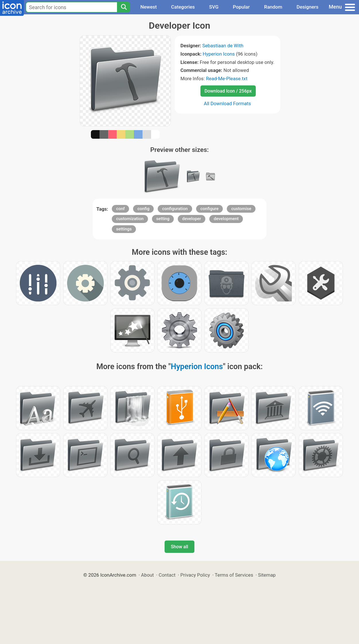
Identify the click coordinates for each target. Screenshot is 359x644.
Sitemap (267, 575)
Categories (183, 7)
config (143, 209)
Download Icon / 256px (228, 91)
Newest (148, 7)
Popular (241, 7)
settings (124, 229)
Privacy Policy (195, 575)
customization (130, 219)
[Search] (124, 7)
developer (192, 219)
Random (273, 7)
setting (163, 219)
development (226, 219)
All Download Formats (228, 103)
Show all (179, 547)
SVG (214, 7)
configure (210, 209)
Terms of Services (234, 575)
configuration (175, 209)
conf (120, 209)
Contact (167, 575)
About (148, 575)
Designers (307, 7)
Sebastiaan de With (223, 46)
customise (241, 209)
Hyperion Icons (219, 54)
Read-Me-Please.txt (227, 79)
